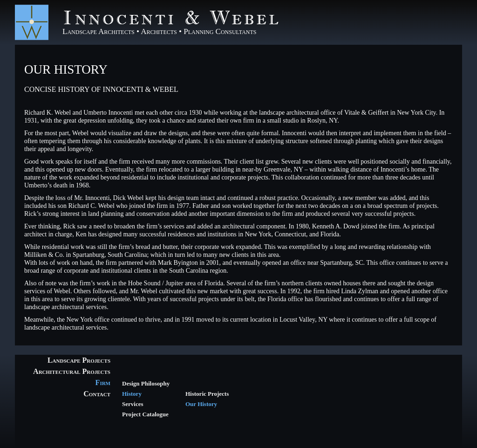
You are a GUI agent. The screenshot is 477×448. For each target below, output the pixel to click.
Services (133, 404)
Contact (97, 394)
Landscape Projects (79, 360)
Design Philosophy (146, 383)
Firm (103, 383)
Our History (66, 69)
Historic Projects (207, 394)
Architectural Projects (72, 371)
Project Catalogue (145, 414)
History (132, 394)
